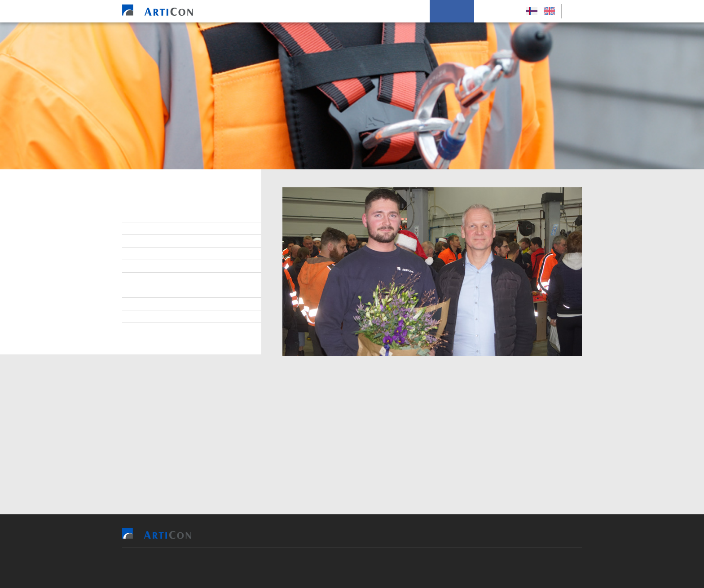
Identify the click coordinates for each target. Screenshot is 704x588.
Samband (149, 266)
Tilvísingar (333, 11)
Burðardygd (154, 292)
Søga (143, 317)
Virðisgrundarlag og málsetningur (190, 279)
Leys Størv (498, 11)
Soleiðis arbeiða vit (393, 11)
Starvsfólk (153, 229)
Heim (254, 11)
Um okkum (452, 11)
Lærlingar (151, 241)
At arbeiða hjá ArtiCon (170, 254)
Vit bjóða (289, 11)
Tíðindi (145, 304)
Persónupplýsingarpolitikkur (181, 329)
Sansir (404, 568)
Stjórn (145, 216)
